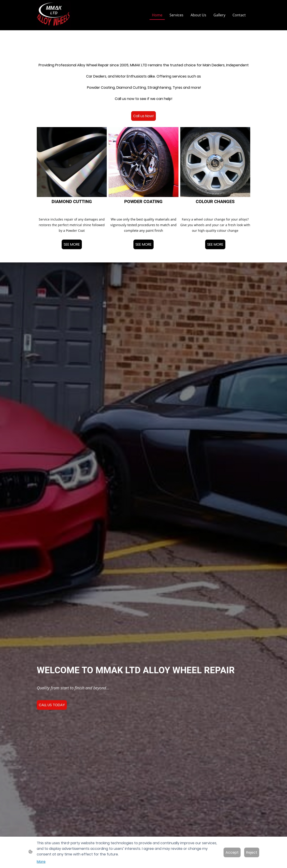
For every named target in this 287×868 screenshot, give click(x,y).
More (41, 862)
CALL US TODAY (52, 705)
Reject (252, 852)
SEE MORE (72, 244)
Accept (232, 852)
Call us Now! (143, 116)
